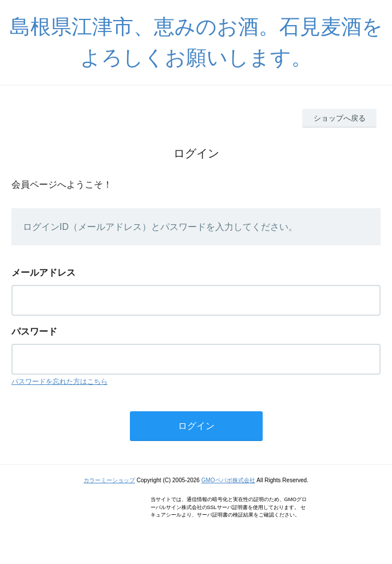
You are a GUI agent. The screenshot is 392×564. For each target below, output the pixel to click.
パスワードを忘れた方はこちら (60, 382)
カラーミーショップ (109, 480)
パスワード (34, 331)
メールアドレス (43, 273)
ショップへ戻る (340, 118)
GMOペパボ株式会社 (228, 480)
